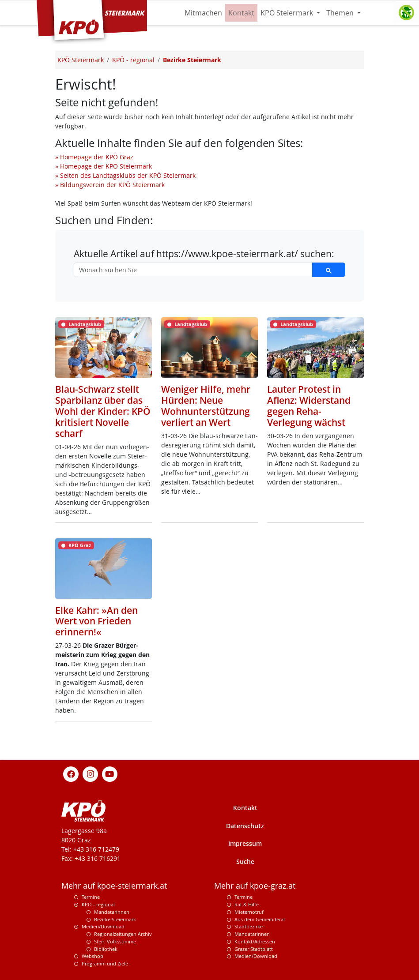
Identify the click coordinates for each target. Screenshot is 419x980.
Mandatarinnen (112, 912)
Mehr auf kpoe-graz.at (255, 886)
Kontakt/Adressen (255, 941)
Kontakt (241, 13)
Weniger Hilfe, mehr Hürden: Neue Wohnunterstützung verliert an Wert (206, 406)
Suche (245, 862)
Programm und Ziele (105, 963)
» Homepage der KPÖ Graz (94, 157)
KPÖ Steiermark (288, 13)
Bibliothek (106, 949)
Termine (91, 897)
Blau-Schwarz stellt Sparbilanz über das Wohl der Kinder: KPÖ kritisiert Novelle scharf (103, 411)
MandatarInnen (252, 934)
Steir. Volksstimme (115, 941)
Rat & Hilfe (247, 904)
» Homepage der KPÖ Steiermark (104, 166)
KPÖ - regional (98, 904)
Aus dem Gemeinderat (260, 919)
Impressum (245, 843)
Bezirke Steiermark (115, 919)
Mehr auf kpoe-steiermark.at (114, 886)
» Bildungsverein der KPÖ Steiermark (110, 185)
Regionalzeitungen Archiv (123, 934)
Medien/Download (103, 926)
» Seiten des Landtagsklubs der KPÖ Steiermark (125, 175)
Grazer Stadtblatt (254, 949)
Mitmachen (203, 13)
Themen (341, 13)
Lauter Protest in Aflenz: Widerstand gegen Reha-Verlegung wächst (309, 406)
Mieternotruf (249, 912)
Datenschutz (245, 826)
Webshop (92, 956)
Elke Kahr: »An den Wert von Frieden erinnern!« (96, 621)
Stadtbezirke (249, 926)
